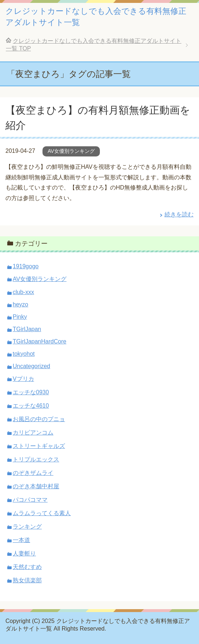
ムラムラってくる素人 (42, 513)
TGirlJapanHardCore (40, 341)
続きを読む (179, 214)
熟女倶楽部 (27, 580)
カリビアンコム (33, 433)
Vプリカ (23, 379)
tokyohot (24, 354)
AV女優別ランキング (71, 151)
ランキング (27, 527)
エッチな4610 (31, 406)
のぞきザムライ (33, 473)
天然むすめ (27, 567)
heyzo (21, 304)
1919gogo (26, 266)
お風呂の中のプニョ (39, 419)
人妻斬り (24, 553)
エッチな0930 (31, 392)
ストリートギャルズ (39, 446)
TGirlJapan (27, 329)
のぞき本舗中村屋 (36, 486)
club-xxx (23, 292)
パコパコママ (30, 500)
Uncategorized (31, 366)
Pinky (20, 317)
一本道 (21, 540)
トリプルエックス (36, 459)
